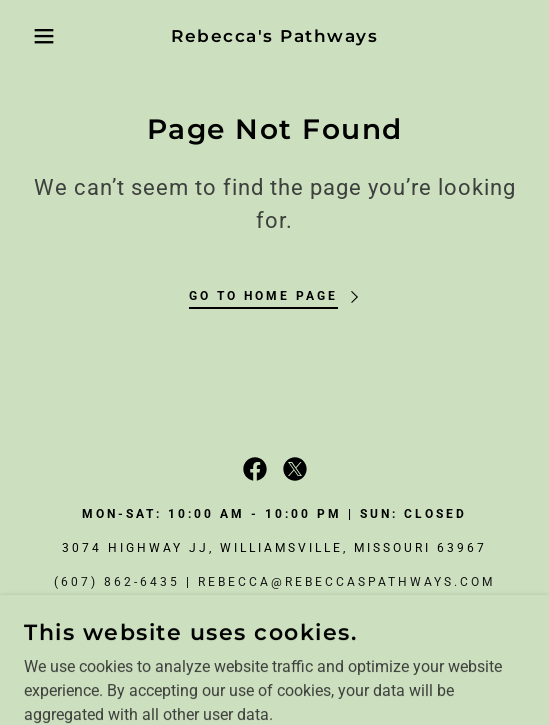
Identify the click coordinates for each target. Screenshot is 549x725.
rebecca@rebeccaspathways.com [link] (346, 582)
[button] (38, 36)
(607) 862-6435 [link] (117, 582)
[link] (275, 36)
